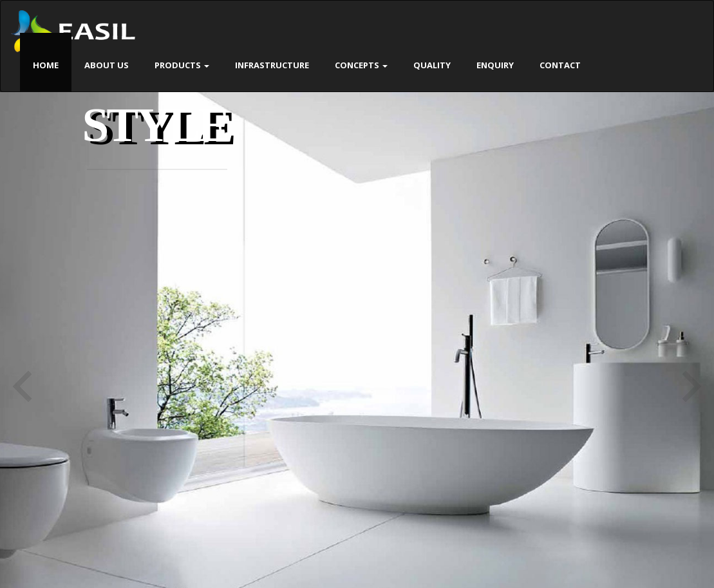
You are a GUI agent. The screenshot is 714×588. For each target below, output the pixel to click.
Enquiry (495, 65)
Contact (560, 65)
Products (182, 65)
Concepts (361, 65)
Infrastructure (272, 65)
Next (692, 386)
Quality (432, 65)
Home (46, 65)
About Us (107, 65)
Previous (22, 386)
